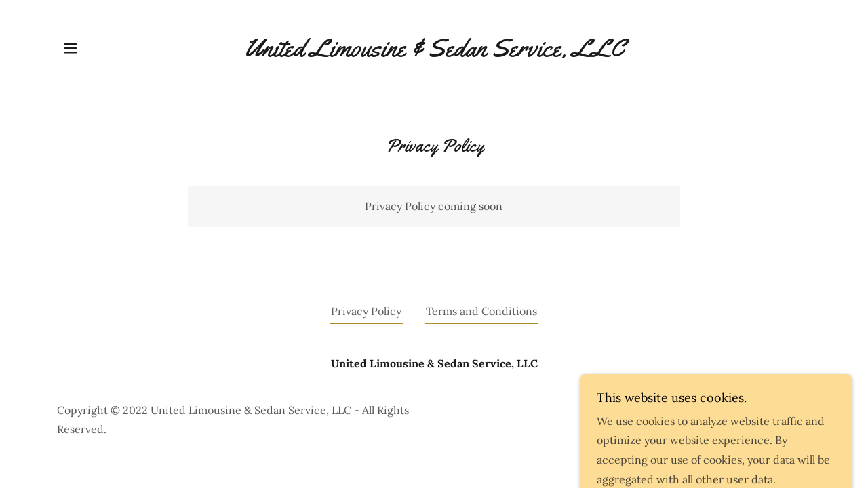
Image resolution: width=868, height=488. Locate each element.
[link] (434, 48)
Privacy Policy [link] (366, 311)
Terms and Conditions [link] (481, 311)
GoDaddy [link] (788, 420)
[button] (71, 48)
